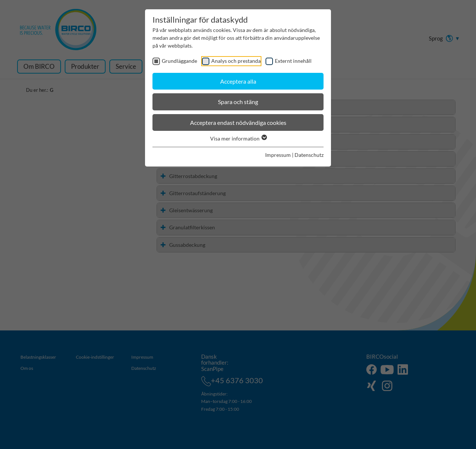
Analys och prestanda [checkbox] (236, 61)
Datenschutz (309, 155)
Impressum (278, 155)
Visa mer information (238, 138)
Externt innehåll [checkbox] (293, 61)
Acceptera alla (238, 81)
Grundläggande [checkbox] (179, 61)
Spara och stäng (238, 102)
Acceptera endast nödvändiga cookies (238, 122)
